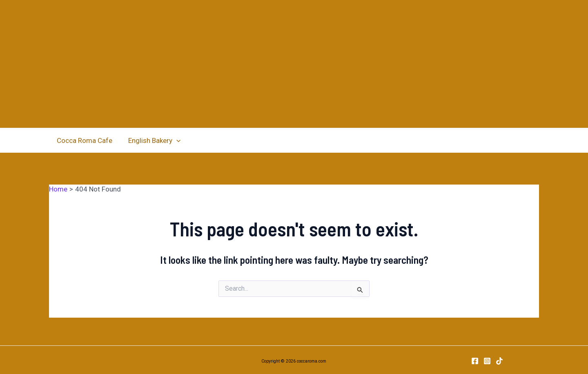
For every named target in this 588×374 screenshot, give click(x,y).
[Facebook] (475, 361)
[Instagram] (487, 361)
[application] (174, 140)
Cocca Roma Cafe (84, 140)
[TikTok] (499, 361)
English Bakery (151, 140)
